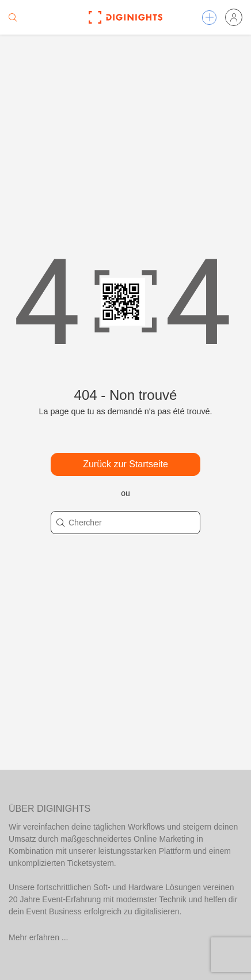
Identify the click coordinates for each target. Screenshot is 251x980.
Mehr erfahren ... (39, 937)
